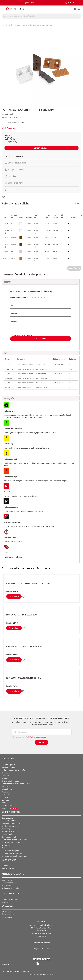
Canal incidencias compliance (13, 853)
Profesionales (12, 190)
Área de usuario (7, 880)
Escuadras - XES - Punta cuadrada (22, 615)
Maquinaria (6, 792)
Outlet (4, 803)
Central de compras (9, 821)
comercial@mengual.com (41, 933)
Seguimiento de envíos (10, 900)
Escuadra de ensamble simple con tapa (24, 678)
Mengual (7, 912)
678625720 (31, 3)
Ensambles (6, 776)
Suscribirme (41, 742)
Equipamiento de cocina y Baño (13, 770)
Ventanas (5, 797)
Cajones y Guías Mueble (10, 781)
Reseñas (9, 282)
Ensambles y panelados (14, 25)
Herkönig (7, 917)
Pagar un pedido (8, 834)
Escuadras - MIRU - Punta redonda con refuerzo (28, 583)
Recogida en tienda (14, 170)
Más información (9, 128)
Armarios (5, 787)
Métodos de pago (8, 832)
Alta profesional (8, 883)
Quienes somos (7, 818)
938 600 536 (41, 936)
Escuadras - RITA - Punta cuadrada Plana (25, 646)
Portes (4, 848)
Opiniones (5, 902)
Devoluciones (7, 845)
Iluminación (6, 773)
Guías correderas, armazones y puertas (16, 784)
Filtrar (77, 203)
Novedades (6, 800)
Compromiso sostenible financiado (14, 856)
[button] (4, 197)
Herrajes (5, 778)
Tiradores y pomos (8, 765)
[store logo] (16, 9)
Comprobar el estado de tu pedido (14, 840)
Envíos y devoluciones (15, 163)
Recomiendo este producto (22, 335)
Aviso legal (33, 975)
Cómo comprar (7, 829)
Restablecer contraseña (10, 888)
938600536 (72, 3)
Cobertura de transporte (10, 851)
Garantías (10, 176)
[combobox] (41, 16)
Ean (5, 353)
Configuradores (7, 806)
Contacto (5, 866)
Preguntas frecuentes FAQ (11, 823)
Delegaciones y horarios (10, 869)
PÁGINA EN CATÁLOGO (16, 123)
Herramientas (7, 789)
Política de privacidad (42, 975)
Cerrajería (5, 795)
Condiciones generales (10, 826)
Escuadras (26, 25)
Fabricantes (8, 915)
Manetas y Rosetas (9, 767)
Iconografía (9, 398)
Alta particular (7, 885)
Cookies (51, 975)
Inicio (3, 25)
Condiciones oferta (14, 183)
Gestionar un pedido (9, 837)
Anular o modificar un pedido (12, 843)
